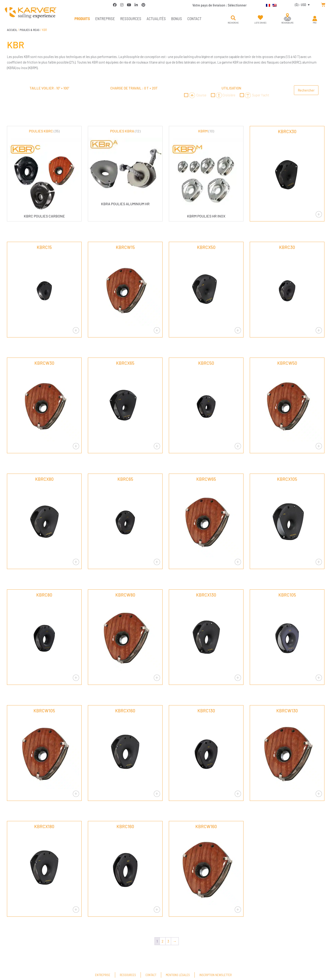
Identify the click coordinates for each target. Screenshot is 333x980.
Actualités (156, 18)
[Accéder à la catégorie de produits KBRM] (206, 173)
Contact (194, 18)
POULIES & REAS (30, 30)
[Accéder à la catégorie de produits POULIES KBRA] (125, 167)
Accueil (12, 30)
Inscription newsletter (216, 975)
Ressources (131, 18)
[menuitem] (267, 5)
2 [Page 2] (163, 941)
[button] (233, 18)
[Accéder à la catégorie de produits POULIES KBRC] (44, 173)
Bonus (177, 18)
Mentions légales (178, 975)
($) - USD (301, 5)
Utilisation (231, 88)
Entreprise (105, 18)
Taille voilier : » (49, 88)
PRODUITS (82, 18)
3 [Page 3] (168, 941)
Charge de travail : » (134, 88)
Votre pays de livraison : (219, 5)
